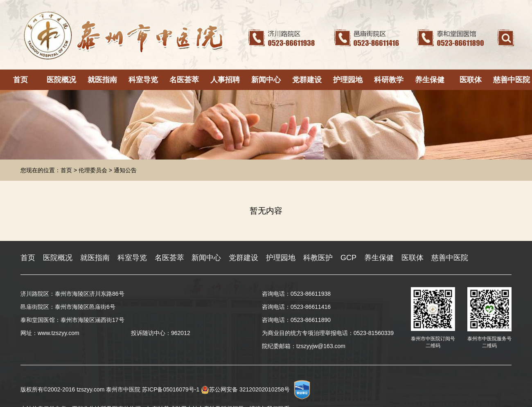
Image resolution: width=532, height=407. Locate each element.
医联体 (471, 80)
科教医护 (318, 258)
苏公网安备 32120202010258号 (245, 389)
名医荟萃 (184, 80)
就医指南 (102, 80)
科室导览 (143, 80)
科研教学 (389, 80)
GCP (348, 258)
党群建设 (307, 80)
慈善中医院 (512, 80)
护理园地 (348, 80)
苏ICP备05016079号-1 (171, 389)
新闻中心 (266, 80)
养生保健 (430, 80)
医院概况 (61, 80)
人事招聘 (225, 80)
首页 (20, 80)
